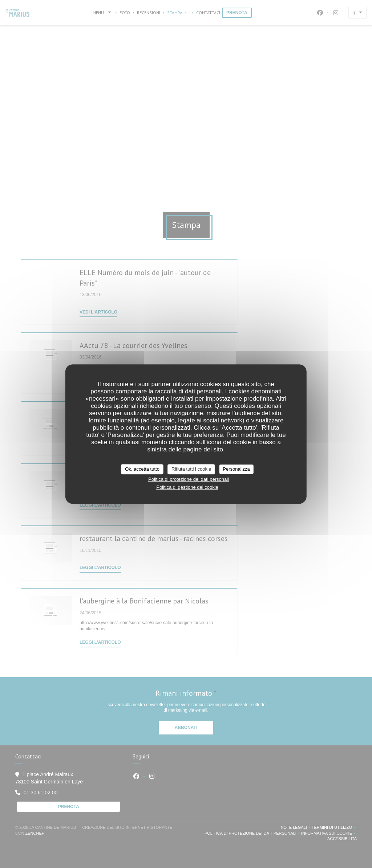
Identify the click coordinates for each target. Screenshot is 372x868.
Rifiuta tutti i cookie (191, 469)
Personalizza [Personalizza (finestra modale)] (236, 469)
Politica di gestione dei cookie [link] (187, 487)
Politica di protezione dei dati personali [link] (189, 479)
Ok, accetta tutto (142, 469)
